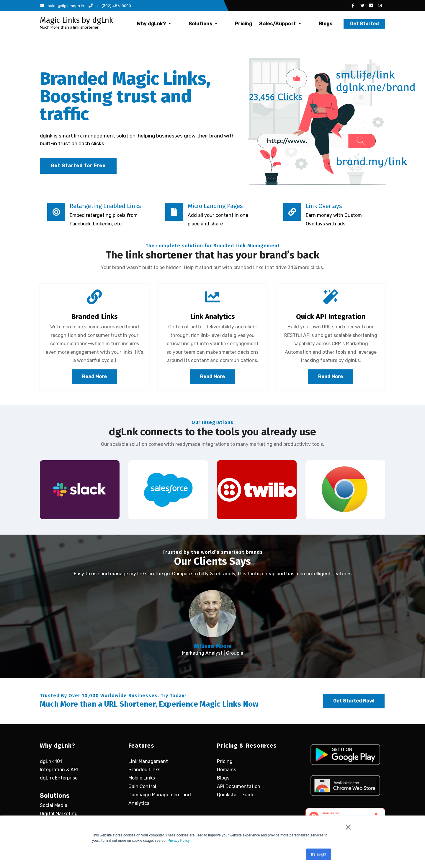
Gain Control (142, 786)
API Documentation (239, 786)
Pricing (254, 24)
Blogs (326, 24)
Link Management (148, 760)
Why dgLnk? (186, 24)
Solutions (224, 24)
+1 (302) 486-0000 (110, 6)
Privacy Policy (179, 841)
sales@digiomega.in (62, 6)
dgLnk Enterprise (59, 777)
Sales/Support (291, 24)
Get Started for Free (78, 166)
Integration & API (59, 769)
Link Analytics (212, 317)
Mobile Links (142, 777)
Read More (94, 377)
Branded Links (94, 317)
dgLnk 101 (51, 760)
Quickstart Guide (236, 794)
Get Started (364, 24)
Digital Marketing (59, 813)
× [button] (348, 827)
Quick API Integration (331, 317)
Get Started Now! (354, 700)
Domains (227, 769)
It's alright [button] (319, 854)
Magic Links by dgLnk (76, 20)
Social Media (54, 805)
